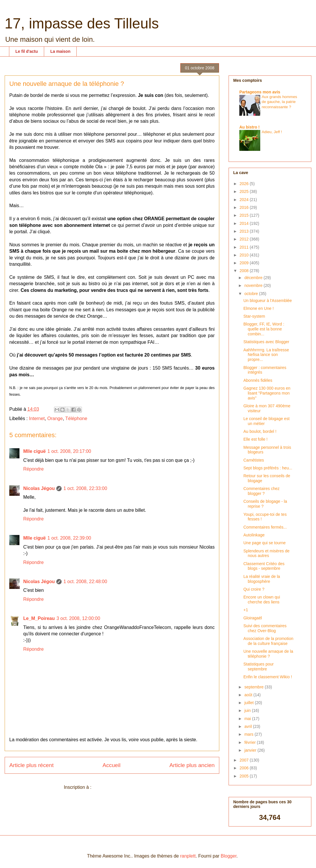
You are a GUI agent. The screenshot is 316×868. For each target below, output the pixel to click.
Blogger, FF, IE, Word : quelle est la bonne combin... (264, 329)
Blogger (229, 856)
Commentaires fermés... (265, 527)
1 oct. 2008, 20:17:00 (69, 451)
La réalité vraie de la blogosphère (262, 579)
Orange (55, 418)
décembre (254, 278)
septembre (254, 687)
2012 (245, 239)
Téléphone (76, 418)
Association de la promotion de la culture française (268, 641)
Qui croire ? (254, 589)
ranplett (188, 856)
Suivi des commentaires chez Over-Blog (265, 628)
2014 (245, 223)
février (251, 742)
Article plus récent (32, 765)
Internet (37, 418)
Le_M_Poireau (39, 618)
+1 (246, 610)
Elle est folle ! (255, 439)
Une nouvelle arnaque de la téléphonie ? (268, 654)
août (249, 695)
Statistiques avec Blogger (266, 342)
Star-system (254, 316)
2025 (245, 191)
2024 (245, 200)
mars (249, 734)
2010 (245, 255)
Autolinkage (254, 535)
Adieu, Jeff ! (272, 132)
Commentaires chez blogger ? (262, 491)
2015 (245, 215)
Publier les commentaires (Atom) (126, 787)
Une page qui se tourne (265, 543)
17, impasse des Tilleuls (82, 23)
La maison (60, 51)
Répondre (33, 469)
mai (248, 719)
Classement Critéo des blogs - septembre (264, 566)
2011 (245, 247)
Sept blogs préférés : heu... (268, 468)
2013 (245, 231)
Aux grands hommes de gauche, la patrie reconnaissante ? (279, 102)
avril (249, 726)
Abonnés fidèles (258, 380)
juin (248, 710)
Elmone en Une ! (258, 308)
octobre (252, 294)
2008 (245, 271)
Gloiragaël (253, 618)
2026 (245, 184)
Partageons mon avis (260, 92)
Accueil (112, 765)
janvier (251, 750)
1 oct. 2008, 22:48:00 (85, 582)
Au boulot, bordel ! (260, 431)
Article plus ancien (192, 765)
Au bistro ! (249, 127)
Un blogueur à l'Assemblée (268, 301)
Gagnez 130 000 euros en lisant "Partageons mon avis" (267, 393)
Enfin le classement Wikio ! (268, 677)
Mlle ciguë (34, 451)
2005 (245, 776)
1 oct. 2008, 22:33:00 (85, 488)
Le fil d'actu (27, 51)
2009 (245, 263)
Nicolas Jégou (39, 488)
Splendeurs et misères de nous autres (266, 553)
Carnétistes (254, 460)
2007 (245, 760)
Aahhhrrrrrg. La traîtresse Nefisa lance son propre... (266, 355)
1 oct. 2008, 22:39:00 (69, 538)
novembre (254, 285)
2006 (245, 768)
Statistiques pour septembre (258, 667)
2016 (245, 207)
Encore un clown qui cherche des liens (262, 600)
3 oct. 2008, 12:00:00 (78, 618)
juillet (249, 703)
